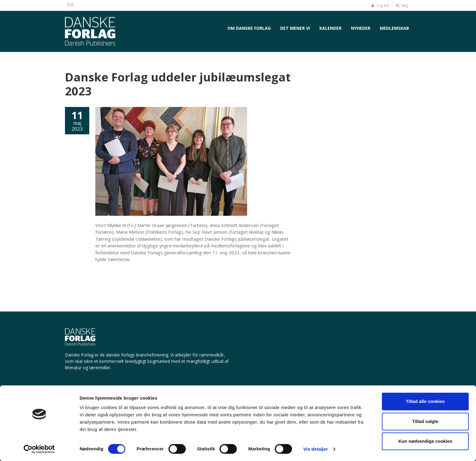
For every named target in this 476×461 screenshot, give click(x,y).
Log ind (380, 5)
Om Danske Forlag (249, 28)
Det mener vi (295, 28)
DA (70, 5)
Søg (402, 5)
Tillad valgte (425, 421)
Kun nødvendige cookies (425, 441)
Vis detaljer (316, 449)
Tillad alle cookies (425, 401)
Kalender (330, 28)
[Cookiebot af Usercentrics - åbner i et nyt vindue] (39, 449)
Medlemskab (394, 28)
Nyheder (361, 28)
